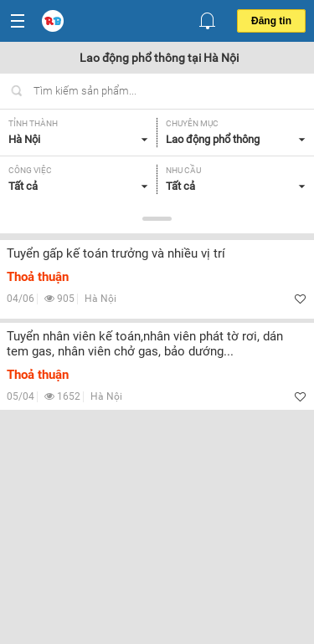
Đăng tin (271, 21)
